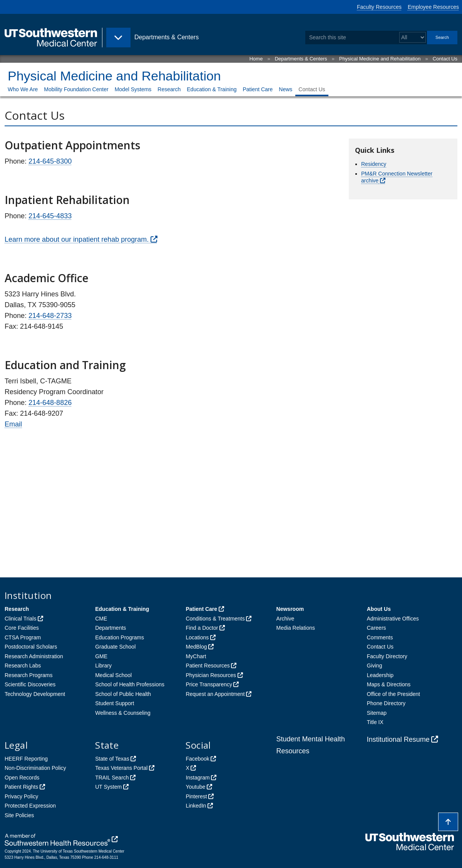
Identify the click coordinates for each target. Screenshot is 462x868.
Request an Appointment (215, 694)
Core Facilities (22, 628)
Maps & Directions (389, 684)
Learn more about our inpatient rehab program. (77, 239)
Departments (110, 628)
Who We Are (23, 89)
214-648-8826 (50, 403)
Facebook (197, 759)
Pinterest (196, 796)
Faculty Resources (379, 7)
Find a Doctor (202, 628)
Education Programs (120, 637)
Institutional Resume (398, 739)
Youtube (195, 787)
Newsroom (290, 609)
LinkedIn (196, 806)
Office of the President (393, 694)
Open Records (22, 778)
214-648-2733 (50, 316)
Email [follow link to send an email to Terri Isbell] (13, 424)
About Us (379, 609)
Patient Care (258, 89)
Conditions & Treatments (215, 619)
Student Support (115, 703)
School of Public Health (123, 694)
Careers (377, 628)
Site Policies (19, 815)
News (285, 89)
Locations (197, 637)
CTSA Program (23, 637)
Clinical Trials (20, 619)
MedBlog (196, 647)
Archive (285, 619)
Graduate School (115, 647)
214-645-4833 (50, 216)
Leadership (380, 675)
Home (256, 59)
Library (103, 666)
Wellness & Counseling (123, 713)
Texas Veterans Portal (121, 768)
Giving (375, 666)
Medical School (113, 675)
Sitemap (377, 713)
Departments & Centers (301, 59)
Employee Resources (433, 7)
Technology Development (35, 694)
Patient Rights (21, 787)
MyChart (196, 656)
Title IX (375, 722)
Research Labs (23, 666)
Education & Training (212, 89)
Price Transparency (209, 684)
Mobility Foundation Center (76, 89)
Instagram (198, 778)
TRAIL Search (112, 778)
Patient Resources (208, 666)
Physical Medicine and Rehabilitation (380, 59)
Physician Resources (211, 675)
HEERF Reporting (26, 759)
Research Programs (29, 675)
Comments (380, 637)
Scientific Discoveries (30, 684)
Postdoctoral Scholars (31, 647)
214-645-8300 (50, 161)
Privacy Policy (21, 796)
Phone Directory (386, 703)
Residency (374, 164)
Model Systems (133, 89)
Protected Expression (30, 806)
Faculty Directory (387, 656)
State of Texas (112, 759)
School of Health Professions (130, 684)
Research (169, 89)
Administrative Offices (393, 619)
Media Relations (296, 628)
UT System (108, 787)
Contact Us (445, 59)
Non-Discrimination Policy (35, 768)
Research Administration (34, 656)
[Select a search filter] (413, 38)
